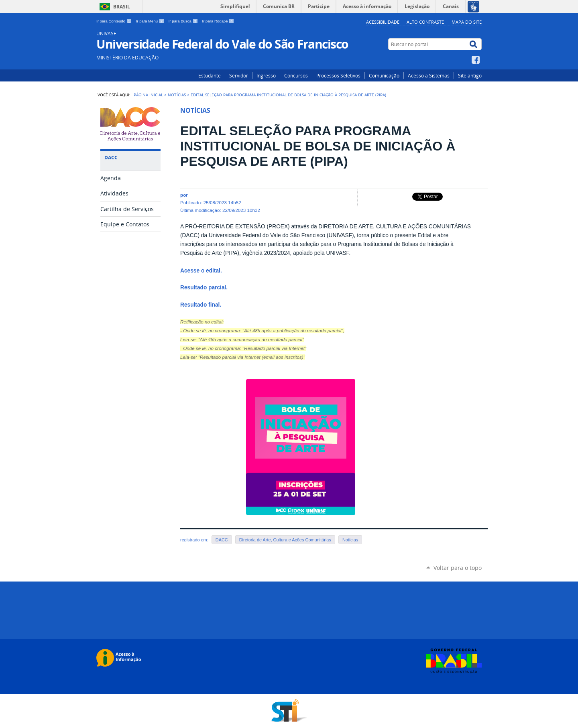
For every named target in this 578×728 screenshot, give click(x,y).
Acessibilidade (383, 22)
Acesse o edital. (201, 271)
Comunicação (384, 75)
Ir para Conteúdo (115, 21)
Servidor (239, 75)
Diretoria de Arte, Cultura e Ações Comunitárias (285, 540)
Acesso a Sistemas (429, 75)
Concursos (296, 75)
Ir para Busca (184, 21)
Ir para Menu (151, 21)
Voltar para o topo (458, 568)
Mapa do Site (467, 22)
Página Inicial (148, 95)
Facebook (477, 60)
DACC (222, 540)
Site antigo (470, 75)
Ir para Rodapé (218, 21)
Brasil (122, 7)
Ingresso (266, 75)
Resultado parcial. (204, 288)
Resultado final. (201, 305)
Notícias (177, 95)
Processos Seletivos (338, 75)
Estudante (210, 75)
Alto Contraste (425, 22)
